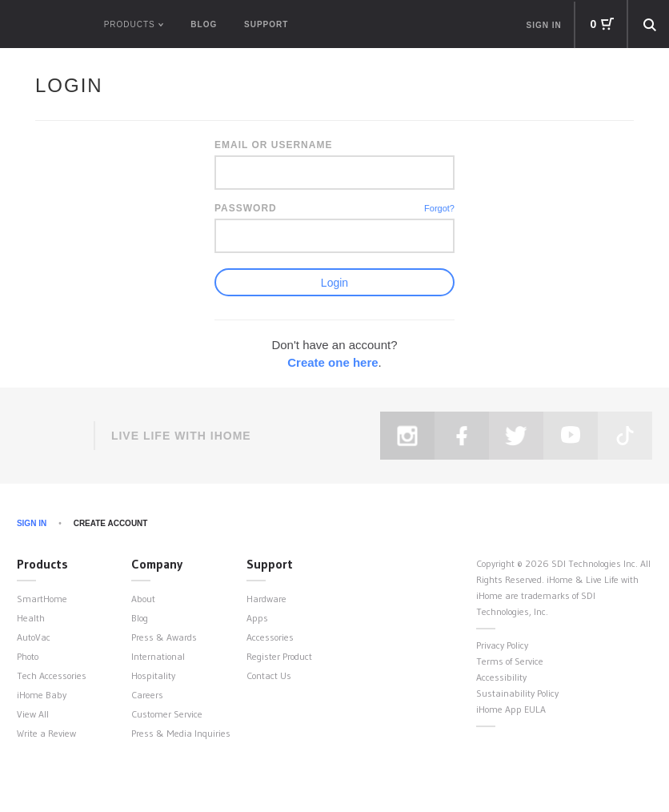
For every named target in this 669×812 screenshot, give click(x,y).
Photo (28, 656)
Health (31, 618)
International (158, 656)
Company (157, 564)
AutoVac (34, 637)
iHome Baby (42, 695)
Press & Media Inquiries (181, 733)
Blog (204, 24)
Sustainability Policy (517, 693)
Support (266, 24)
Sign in (544, 25)
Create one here (332, 362)
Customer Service (167, 714)
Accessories (270, 637)
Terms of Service (510, 661)
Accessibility (501, 677)
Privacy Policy (502, 645)
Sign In (32, 523)
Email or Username (273, 145)
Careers (147, 695)
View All (33, 714)
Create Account (111, 523)
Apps (257, 618)
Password (246, 208)
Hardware (266, 599)
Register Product (279, 656)
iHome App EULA (511, 709)
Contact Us (269, 675)
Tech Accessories (52, 675)
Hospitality (153, 675)
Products (42, 564)
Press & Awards (164, 637)
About (143, 599)
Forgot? (439, 208)
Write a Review (46, 733)
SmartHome (42, 599)
